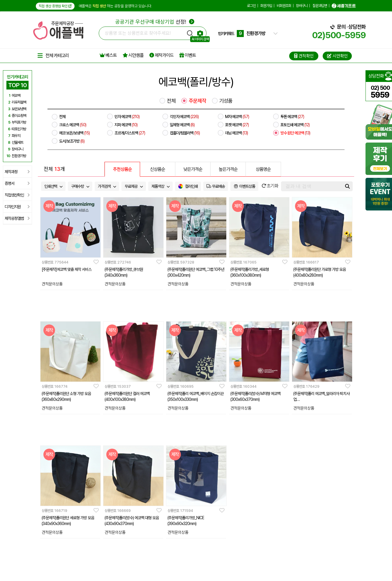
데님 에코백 (236, 133)
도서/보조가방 (72, 141)
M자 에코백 (237, 117)
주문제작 (197, 101)
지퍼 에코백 (126, 125)
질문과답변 (320, 6)
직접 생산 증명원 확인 (55, 6)
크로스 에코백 (73, 125)
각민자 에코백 (184, 117)
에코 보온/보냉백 (74, 133)
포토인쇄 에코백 (295, 125)
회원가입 (266, 6)
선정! (155, 22)
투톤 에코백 (292, 117)
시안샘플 (133, 55)
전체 (171, 101)
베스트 (108, 55)
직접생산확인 (17, 195)
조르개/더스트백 (130, 133)
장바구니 (302, 6)
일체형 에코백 (182, 125)
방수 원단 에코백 (295, 133)
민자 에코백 (127, 117)
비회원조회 (284, 6)
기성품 (226, 101)
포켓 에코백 (237, 125)
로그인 (251, 6)
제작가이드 (161, 55)
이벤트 (188, 55)
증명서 (17, 183)
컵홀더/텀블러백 (185, 133)
